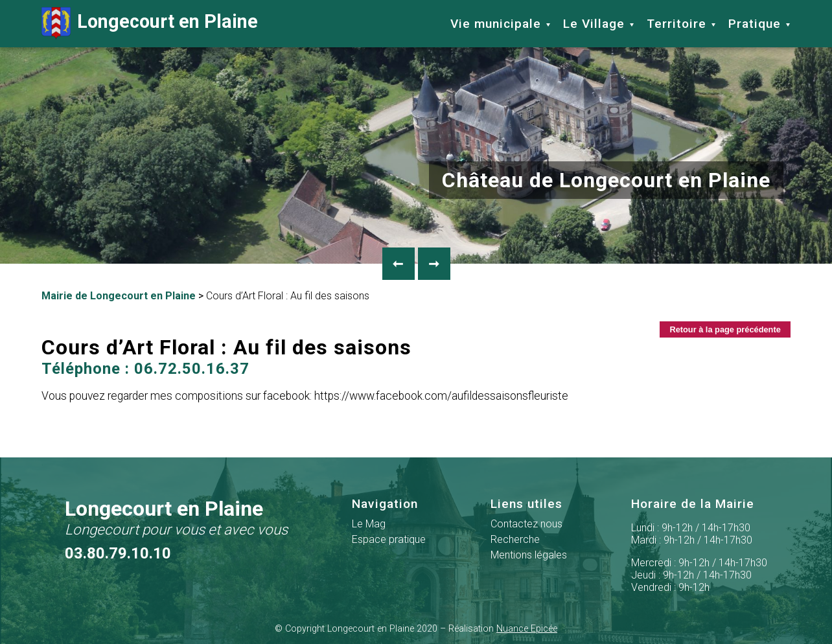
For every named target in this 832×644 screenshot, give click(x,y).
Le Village (594, 24)
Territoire (676, 24)
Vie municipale (496, 24)
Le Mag (369, 524)
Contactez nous (526, 524)
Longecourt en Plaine (150, 23)
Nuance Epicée (527, 629)
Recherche (515, 539)
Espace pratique (389, 539)
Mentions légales (529, 555)
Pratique (755, 24)
